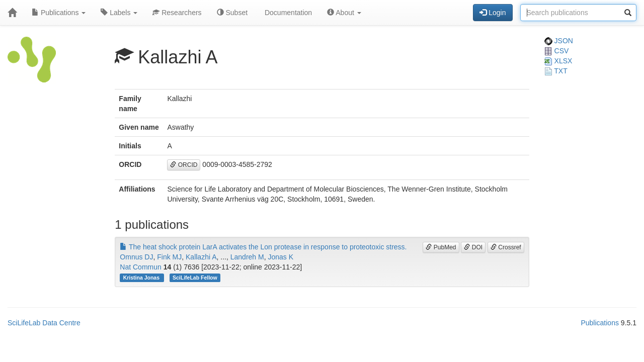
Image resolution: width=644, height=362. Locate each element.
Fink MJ (169, 257)
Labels (119, 13)
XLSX (558, 61)
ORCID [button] (184, 165)
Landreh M (247, 257)
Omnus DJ (136, 257)
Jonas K (280, 257)
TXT (556, 71)
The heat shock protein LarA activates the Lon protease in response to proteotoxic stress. (263, 247)
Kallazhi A (201, 257)
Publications (59, 13)
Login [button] (493, 13)
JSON (559, 41)
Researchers (177, 13)
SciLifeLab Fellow (195, 278)
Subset (232, 13)
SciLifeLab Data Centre (44, 323)
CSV (557, 51)
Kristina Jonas (142, 278)
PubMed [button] (441, 247)
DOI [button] (473, 247)
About (344, 13)
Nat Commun (140, 267)
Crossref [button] (506, 247)
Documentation (287, 13)
